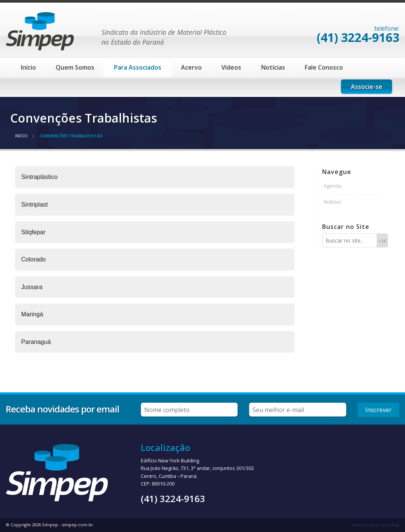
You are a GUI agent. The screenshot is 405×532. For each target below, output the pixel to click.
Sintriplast (34, 205)
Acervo (191, 67)
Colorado (33, 259)
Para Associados (138, 67)
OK (382, 241)
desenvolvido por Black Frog (376, 525)
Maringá (32, 314)
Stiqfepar (33, 232)
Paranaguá (36, 342)
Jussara (32, 287)
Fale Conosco (324, 67)
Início (28, 67)
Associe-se (367, 87)
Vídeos (231, 67)
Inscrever (379, 410)
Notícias (273, 67)
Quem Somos (75, 67)
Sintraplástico (39, 177)
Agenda (332, 186)
